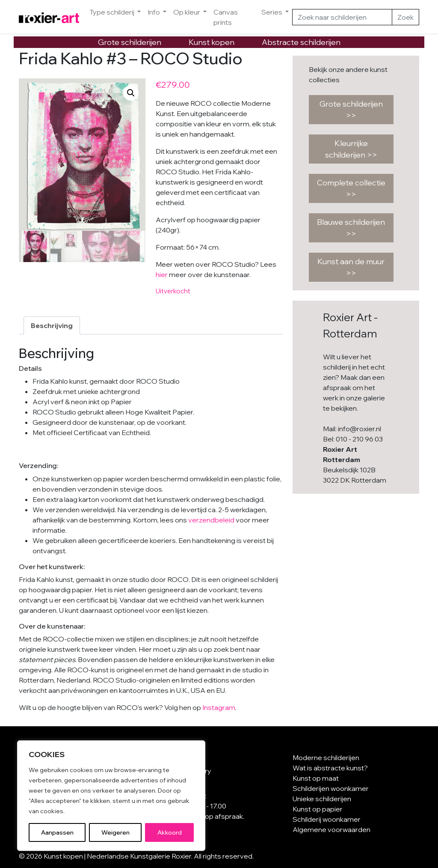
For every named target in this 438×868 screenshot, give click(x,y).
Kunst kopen (212, 42)
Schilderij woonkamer (327, 819)
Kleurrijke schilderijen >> (351, 149)
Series (272, 12)
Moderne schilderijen (326, 758)
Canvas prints (226, 17)
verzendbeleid (211, 520)
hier (162, 274)
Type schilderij (112, 12)
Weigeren (115, 832)
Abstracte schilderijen (301, 42)
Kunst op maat (316, 778)
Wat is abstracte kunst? (330, 768)
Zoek (405, 17)
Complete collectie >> (351, 188)
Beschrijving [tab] (52, 325)
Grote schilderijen (130, 42)
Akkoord (170, 832)
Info (154, 12)
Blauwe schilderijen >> (351, 228)
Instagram (219, 707)
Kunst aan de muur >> (351, 267)
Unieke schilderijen (322, 799)
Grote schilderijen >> (351, 110)
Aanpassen (57, 832)
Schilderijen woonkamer (331, 788)
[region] (111, 796)
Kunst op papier (318, 809)
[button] (131, 93)
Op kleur (187, 12)
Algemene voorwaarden (331, 829)
